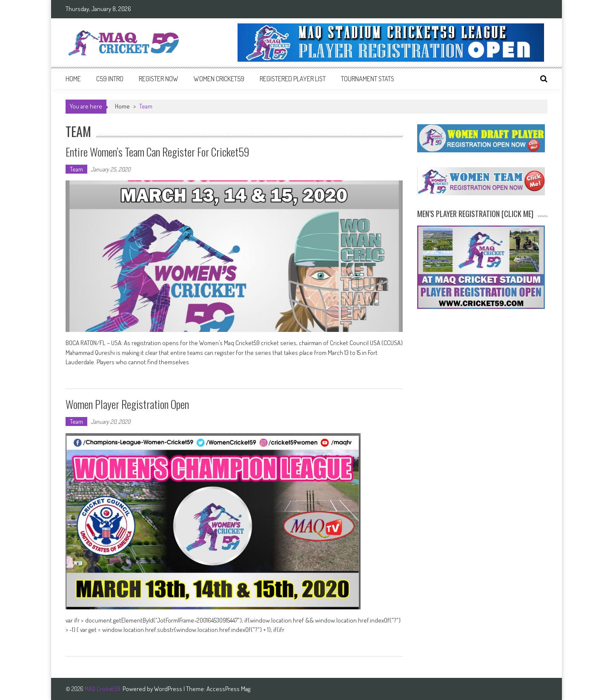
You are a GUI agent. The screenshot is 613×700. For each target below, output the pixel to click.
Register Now (159, 79)
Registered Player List (293, 79)
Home (73, 79)
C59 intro (110, 79)
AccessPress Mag (228, 689)
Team (76, 169)
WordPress (169, 689)
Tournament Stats (368, 79)
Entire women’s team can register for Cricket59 (158, 152)
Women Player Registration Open (127, 404)
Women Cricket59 (219, 79)
